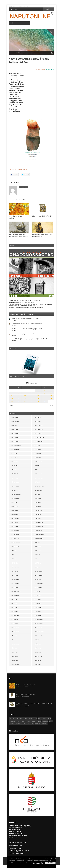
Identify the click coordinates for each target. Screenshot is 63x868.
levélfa (33, 721)
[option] (31, 365)
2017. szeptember (39, 583)
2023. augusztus (15, 547)
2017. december (38, 571)
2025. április (14, 466)
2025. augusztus (15, 450)
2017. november (38, 575)
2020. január (37, 470)
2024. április (14, 514)
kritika (22, 721)
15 (38, 396)
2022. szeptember (16, 591)
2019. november (38, 478)
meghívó (39, 721)
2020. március (38, 462)
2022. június (14, 603)
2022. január (14, 624)
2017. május (37, 599)
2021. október (15, 636)
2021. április (14, 660)
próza (51, 721)
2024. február (15, 522)
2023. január (14, 575)
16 (44, 396)
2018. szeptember (39, 535)
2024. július (14, 502)
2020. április (37, 458)
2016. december (38, 620)
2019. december (38, 474)
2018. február (38, 563)
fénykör (45, 719)
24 (51, 399)
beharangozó (19, 719)
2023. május (14, 559)
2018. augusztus (38, 539)
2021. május (14, 656)
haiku (49, 719)
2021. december (15, 628)
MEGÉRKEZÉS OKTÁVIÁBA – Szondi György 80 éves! (27, 329)
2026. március (15, 421)
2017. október (38, 579)
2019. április (37, 506)
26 (19, 401)
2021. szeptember (16, 640)
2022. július (14, 599)
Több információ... (38, 863)
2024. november (15, 486)
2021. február (38, 417)
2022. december (15, 579)
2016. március (38, 656)
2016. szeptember (39, 632)
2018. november (38, 526)
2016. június (37, 644)
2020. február (38, 466)
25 (12, 401)
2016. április (37, 652)
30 (44, 401)
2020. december (38, 425)
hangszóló (12, 721)
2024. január (14, 526)
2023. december (15, 531)
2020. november (38, 429)
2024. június (14, 506)
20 (25, 399)
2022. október (15, 587)
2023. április (14, 563)
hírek (18, 721)
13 (25, 396)
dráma (35, 719)
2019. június (37, 498)
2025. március (15, 470)
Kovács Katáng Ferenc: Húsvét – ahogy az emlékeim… (27, 324)
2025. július (14, 454)
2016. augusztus (38, 636)
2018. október (38, 531)
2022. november (15, 583)
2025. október (15, 441)
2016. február (38, 660)
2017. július (37, 591)
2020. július (37, 446)
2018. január (37, 567)
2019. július (37, 494)
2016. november (38, 624)
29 (38, 401)
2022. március (15, 616)
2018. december (38, 522)
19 (19, 399)
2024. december (15, 482)
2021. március (15, 664)
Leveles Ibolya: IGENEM (17, 376)
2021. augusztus (15, 644)
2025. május (14, 462)
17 (51, 396)
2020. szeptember (39, 437)
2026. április (14, 417)
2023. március (15, 567)
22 (38, 399)
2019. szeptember (39, 486)
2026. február (15, 425)
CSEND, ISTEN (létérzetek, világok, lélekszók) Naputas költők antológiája (33, 339)
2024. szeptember (16, 494)
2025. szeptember (16, 446)
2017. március (38, 607)
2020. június (37, 450)
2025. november (15, 437)
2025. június (14, 458)
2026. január (14, 429)
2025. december (15, 433)
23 (44, 399)
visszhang (38, 724)
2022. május (14, 607)
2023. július (14, 551)
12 (19, 396)
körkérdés (28, 721)
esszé (40, 719)
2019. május (37, 502)
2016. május (37, 648)
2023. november (15, 535)
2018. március (38, 559)
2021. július (14, 648)
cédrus (30, 719)
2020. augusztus (38, 441)
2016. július (37, 640)
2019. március (38, 510)
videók (32, 724)
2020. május (37, 454)
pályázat (12, 724)
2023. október (15, 539)
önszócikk (44, 724)
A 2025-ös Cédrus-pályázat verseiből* (23, 334)
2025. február (15, 474)
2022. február (15, 620)
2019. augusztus (38, 490)
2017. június (37, 595)
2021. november (15, 632)
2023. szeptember (16, 543)
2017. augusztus (38, 587)
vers (28, 724)
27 (25, 401)
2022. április (14, 612)
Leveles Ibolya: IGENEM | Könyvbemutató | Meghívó (27, 319)
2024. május (14, 510)
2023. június (14, 555)
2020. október (38, 433)
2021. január (37, 421)
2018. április (37, 555)
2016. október (38, 628)
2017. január (37, 616)
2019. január (37, 518)
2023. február (15, 571)
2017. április (37, 603)
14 (31, 396)
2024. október (15, 490)
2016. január (37, 664)
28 (31, 401)
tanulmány (18, 724)
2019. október (38, 482)
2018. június (37, 547)
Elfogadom (50, 863)
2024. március (15, 518)
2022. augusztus (15, 595)
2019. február (38, 514)
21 (31, 399)
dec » (52, 405)
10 (51, 393)
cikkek (26, 719)
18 (12, 399)
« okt (11, 405)
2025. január (14, 478)
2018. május (37, 551)
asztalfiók (12, 719)
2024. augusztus (15, 498)
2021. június (14, 652)
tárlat (24, 724)
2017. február (38, 612)
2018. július (37, 543)
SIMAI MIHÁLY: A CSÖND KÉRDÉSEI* (42, 216)
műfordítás (45, 721)
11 (12, 396)
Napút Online (23, 187)
